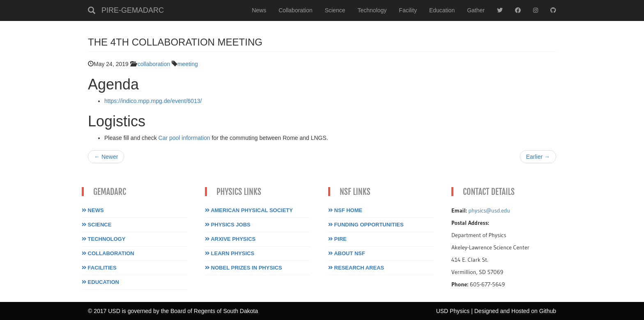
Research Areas (356, 268)
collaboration (154, 64)
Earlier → (538, 157)
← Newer (106, 157)
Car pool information (184, 138)
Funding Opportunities (366, 225)
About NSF (347, 253)
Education (442, 10)
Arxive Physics (230, 239)
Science (335, 10)
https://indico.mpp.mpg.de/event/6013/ (153, 101)
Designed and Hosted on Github (515, 311)
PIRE (337, 239)
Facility (408, 10)
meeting (188, 64)
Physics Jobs (228, 225)
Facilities (99, 268)
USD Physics (453, 311)
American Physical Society (249, 210)
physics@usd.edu (489, 210)
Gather (476, 10)
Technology (372, 10)
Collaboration (296, 10)
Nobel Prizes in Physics (244, 268)
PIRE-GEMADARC (133, 10)
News (259, 10)
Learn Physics (230, 253)
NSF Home (345, 210)
